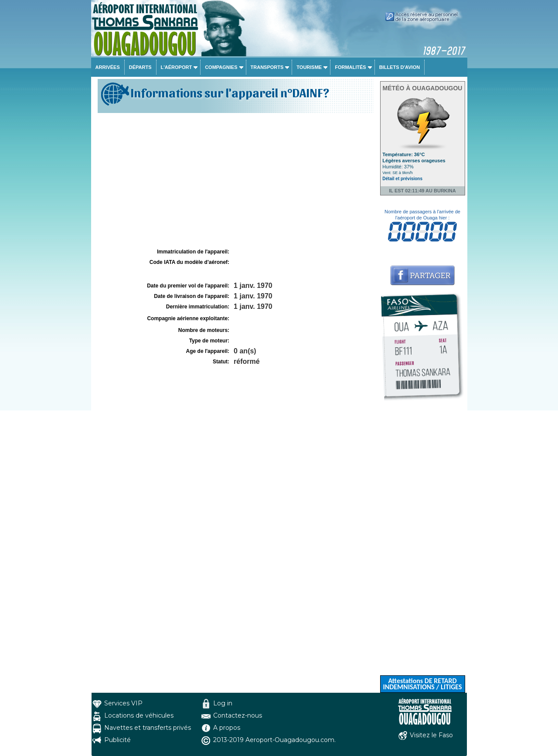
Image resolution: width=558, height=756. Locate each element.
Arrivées (108, 67)
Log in (223, 703)
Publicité (117, 740)
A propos (227, 728)
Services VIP (123, 703)
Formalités (350, 67)
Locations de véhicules (139, 715)
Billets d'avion (400, 67)
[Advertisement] (235, 181)
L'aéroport (177, 67)
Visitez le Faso (431, 735)
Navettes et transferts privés (148, 728)
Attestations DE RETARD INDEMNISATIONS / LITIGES (422, 684)
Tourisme (309, 67)
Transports (267, 67)
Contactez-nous (238, 715)
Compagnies (221, 67)
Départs (140, 67)
